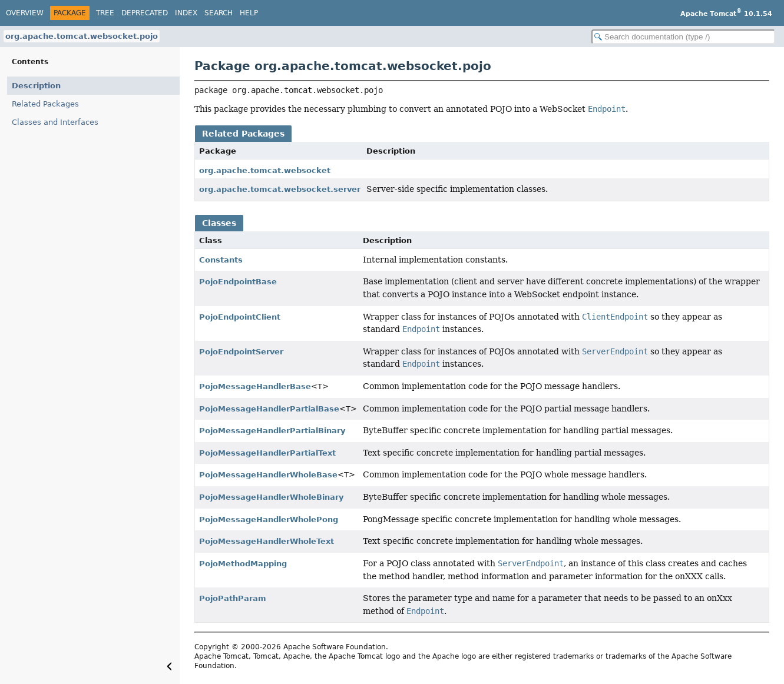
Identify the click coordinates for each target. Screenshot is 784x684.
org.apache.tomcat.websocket (265, 170)
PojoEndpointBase (238, 282)
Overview (25, 13)
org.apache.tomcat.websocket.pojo (82, 36)
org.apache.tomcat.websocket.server (280, 189)
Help (249, 13)
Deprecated (145, 13)
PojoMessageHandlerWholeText (267, 541)
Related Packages (45, 104)
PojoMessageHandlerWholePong (269, 519)
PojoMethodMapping (243, 564)
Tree (105, 13)
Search (219, 13)
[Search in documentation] (683, 37)
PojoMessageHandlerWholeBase (268, 475)
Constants (221, 260)
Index (186, 13)
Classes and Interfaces (55, 122)
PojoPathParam (233, 598)
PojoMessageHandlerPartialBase (269, 409)
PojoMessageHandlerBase (255, 386)
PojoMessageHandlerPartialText (267, 453)
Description (36, 86)
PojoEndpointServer (241, 352)
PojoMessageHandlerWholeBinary (271, 497)
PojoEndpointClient (240, 317)
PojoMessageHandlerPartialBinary (272, 431)
